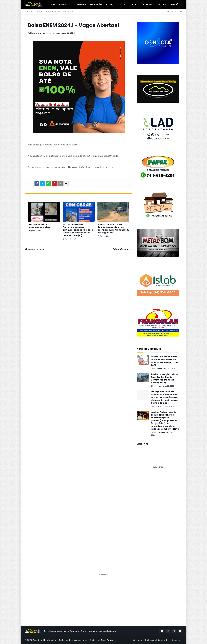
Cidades (64, 4)
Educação (96, 4)
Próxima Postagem (122, 249)
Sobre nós (68, 11)
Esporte (134, 4)
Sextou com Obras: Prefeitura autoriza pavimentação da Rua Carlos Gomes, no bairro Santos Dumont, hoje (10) (79, 230)
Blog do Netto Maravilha (45, 640)
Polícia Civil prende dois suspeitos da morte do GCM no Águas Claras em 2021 (165, 361)
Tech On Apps (108, 640)
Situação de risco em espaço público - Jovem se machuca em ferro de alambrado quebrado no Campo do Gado (165, 397)
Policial (148, 4)
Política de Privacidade (48, 11)
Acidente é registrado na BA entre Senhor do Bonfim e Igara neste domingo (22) (165, 379)
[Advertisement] (158, 513)
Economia (80, 4)
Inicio (52, 4)
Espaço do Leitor (116, 4)
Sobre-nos (177, 640)
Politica (161, 4)
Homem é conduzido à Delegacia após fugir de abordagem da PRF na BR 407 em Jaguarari (113, 229)
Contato (29, 11)
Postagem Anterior (35, 249)
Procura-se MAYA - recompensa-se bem (40, 226)
